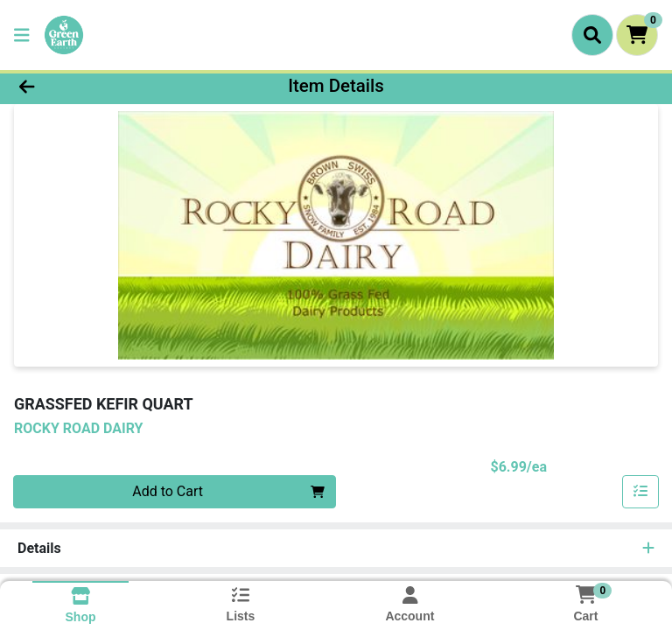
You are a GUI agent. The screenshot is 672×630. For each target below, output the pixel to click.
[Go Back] (94, 86)
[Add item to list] (640, 492)
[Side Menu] (22, 35)
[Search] (592, 35)
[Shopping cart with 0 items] (637, 35)
